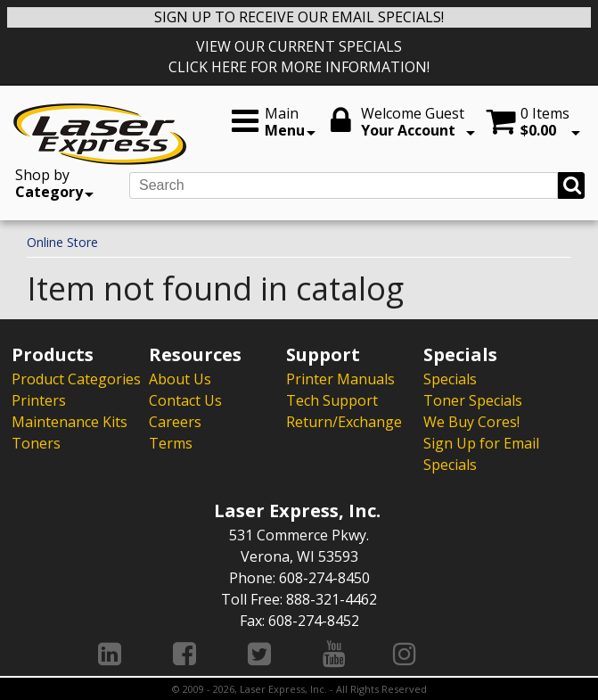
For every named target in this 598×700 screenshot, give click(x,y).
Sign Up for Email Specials (481, 454)
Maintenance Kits (70, 422)
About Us (180, 379)
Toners (36, 443)
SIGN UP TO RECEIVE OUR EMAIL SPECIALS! (299, 17)
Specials (450, 379)
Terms (171, 443)
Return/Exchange (344, 422)
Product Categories (76, 379)
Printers (39, 400)
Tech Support (332, 400)
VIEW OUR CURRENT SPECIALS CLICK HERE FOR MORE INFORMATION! (299, 57)
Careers (175, 422)
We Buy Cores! (471, 422)
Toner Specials (473, 400)
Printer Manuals (340, 379)
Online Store (62, 242)
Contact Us (185, 400)
